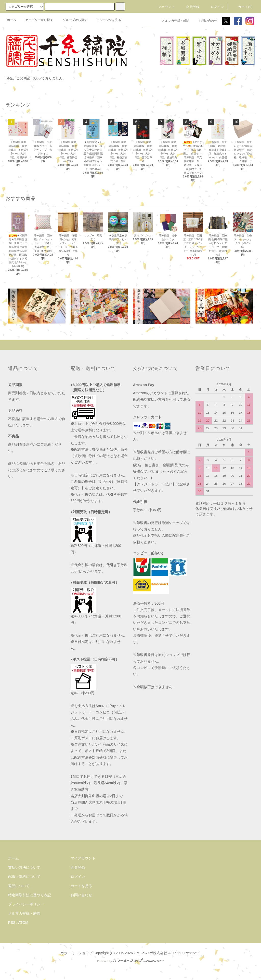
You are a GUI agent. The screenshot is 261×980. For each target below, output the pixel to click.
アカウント (164, 7)
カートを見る (81, 886)
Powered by (130, 961)
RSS (12, 923)
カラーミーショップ (76, 953)
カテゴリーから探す (36, 20)
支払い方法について (24, 867)
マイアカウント (83, 858)
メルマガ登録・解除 (173, 21)
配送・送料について (24, 877)
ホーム (11, 20)
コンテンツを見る (106, 20)
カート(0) (242, 7)
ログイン (214, 7)
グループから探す (72, 20)
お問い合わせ (205, 21)
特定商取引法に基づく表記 (30, 895)
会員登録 (190, 7)
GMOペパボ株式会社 (151, 953)
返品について (19, 886)
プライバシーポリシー (26, 904)
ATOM (23, 923)
